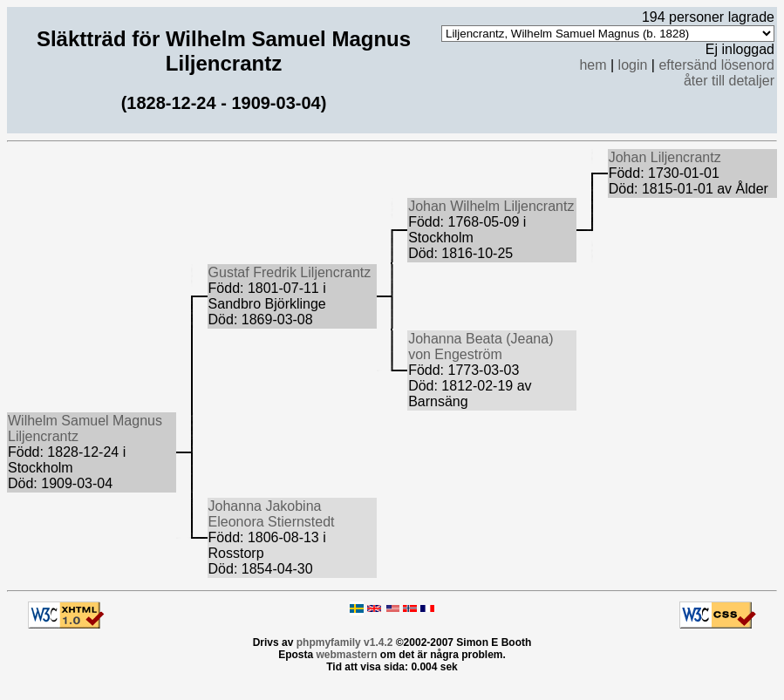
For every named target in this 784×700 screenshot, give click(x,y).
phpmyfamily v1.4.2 (345, 642)
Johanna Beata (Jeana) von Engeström (481, 347)
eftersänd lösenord (716, 65)
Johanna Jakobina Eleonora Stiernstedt (272, 514)
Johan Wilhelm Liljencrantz (491, 206)
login (633, 65)
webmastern (346, 655)
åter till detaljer (729, 81)
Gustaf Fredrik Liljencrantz (290, 272)
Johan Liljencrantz (665, 157)
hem (593, 65)
